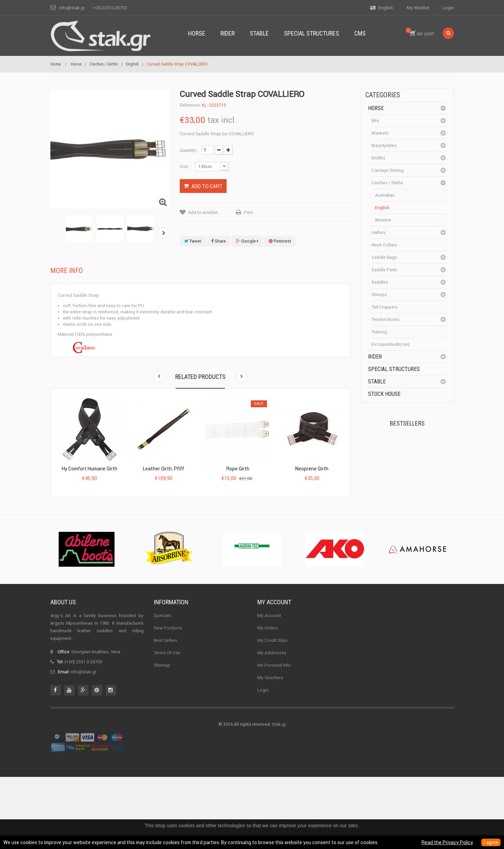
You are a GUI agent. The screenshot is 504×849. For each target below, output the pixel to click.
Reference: (190, 105)
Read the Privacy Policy (447, 842)
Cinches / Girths (387, 183)
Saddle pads (384, 270)
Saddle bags (384, 257)
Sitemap (162, 735)
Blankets (380, 133)
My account (274, 671)
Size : (186, 167)
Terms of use (167, 722)
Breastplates (384, 145)
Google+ (247, 241)
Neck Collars (384, 245)
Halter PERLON (417, 489)
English (382, 208)
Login (448, 8)
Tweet (193, 241)
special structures (394, 369)
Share (219, 241)
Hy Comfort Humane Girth (90, 469)
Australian (385, 195)
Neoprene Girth (312, 469)
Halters (379, 232)
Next (164, 233)
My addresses (272, 722)
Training (379, 332)
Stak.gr (279, 796)
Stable (377, 382)
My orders (268, 697)
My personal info (274, 735)
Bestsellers (407, 423)
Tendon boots (386, 319)
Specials (162, 685)
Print (248, 212)
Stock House (384, 394)
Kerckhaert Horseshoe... (414, 451)
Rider (375, 357)
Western (383, 220)
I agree (491, 842)
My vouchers (270, 747)
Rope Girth (238, 469)
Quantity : (189, 150)
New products (168, 697)
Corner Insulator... (420, 531)
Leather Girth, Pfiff (164, 469)
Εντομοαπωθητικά (391, 344)
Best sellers (166, 710)
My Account (269, 685)
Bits (375, 121)
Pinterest (280, 241)
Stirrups (379, 295)
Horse (376, 108)
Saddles (380, 282)
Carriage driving (388, 170)
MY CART (420, 32)
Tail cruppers (385, 307)
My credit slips (273, 710)
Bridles (378, 158)
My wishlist (418, 8)
